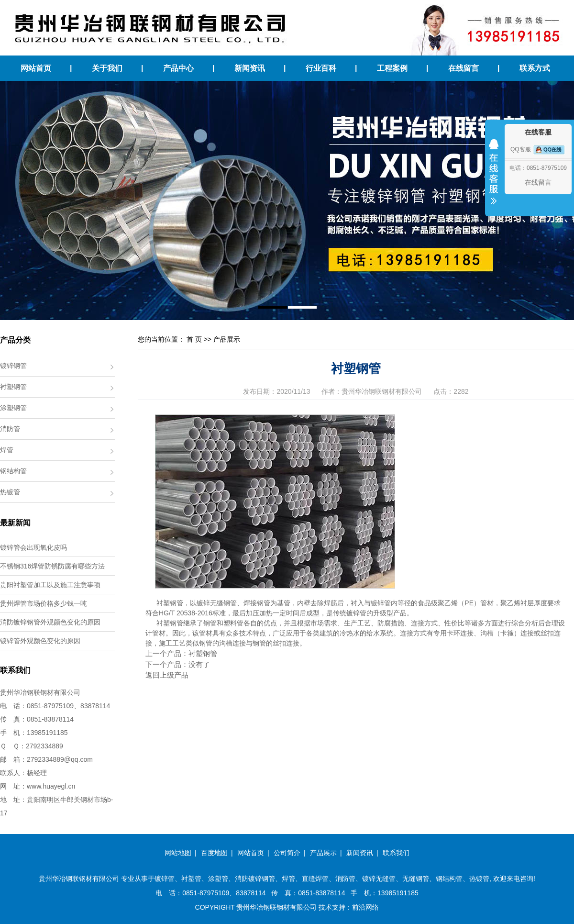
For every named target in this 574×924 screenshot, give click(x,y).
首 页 (194, 339)
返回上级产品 (167, 675)
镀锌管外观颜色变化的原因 (40, 641)
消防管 (10, 429)
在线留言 (464, 68)
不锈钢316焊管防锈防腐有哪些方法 (52, 566)
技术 (325, 907)
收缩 (494, 178)
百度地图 (214, 853)
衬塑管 (191, 879)
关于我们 (107, 68)
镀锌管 (165, 879)
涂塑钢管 (13, 408)
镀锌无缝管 (379, 879)
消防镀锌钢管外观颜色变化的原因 (50, 622)
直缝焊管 (315, 879)
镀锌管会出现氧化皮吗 (33, 547)
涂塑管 (218, 879)
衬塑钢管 (13, 387)
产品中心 (178, 68)
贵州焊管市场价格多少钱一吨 (44, 603)
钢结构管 (13, 471)
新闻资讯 (250, 68)
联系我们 (396, 853)
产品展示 (227, 339)
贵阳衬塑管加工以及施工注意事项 (50, 585)
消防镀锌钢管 (255, 879)
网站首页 (36, 68)
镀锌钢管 (13, 366)
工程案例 (392, 68)
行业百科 (321, 68)
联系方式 (535, 68)
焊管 (7, 450)
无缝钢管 (416, 879)
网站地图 (178, 853)
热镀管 (10, 492)
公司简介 (287, 853)
